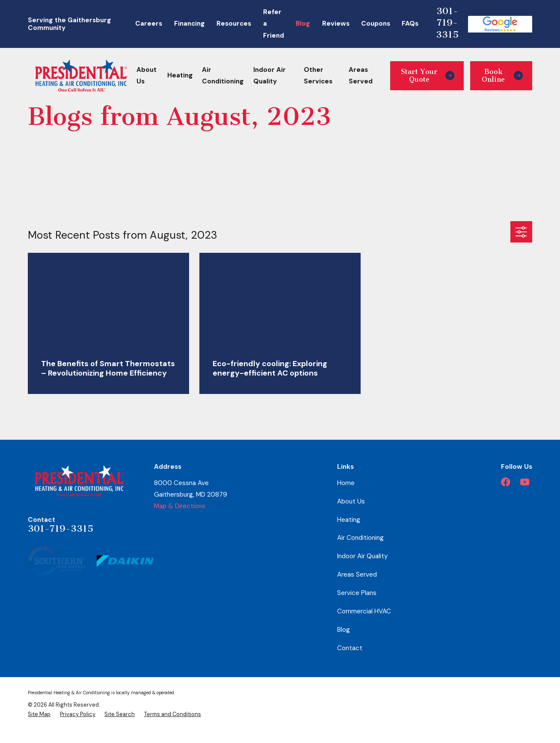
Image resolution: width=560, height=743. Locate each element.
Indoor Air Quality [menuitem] (270, 75)
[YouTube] (525, 482)
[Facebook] (505, 482)
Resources (234, 24)
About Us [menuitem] (147, 75)
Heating (349, 520)
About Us (351, 501)
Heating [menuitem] (180, 75)
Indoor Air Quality (362, 556)
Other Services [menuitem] (318, 75)
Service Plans (357, 593)
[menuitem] (39, 715)
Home (346, 483)
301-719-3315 (447, 23)
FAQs (410, 24)
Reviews (336, 24)
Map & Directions (180, 506)
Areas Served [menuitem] (361, 75)
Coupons (376, 24)
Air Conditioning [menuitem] (223, 75)
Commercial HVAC (364, 611)
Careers (149, 24)
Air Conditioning (360, 538)
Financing (190, 24)
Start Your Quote (428, 75)
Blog (303, 24)
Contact (350, 648)
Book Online (502, 75)
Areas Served (357, 574)
